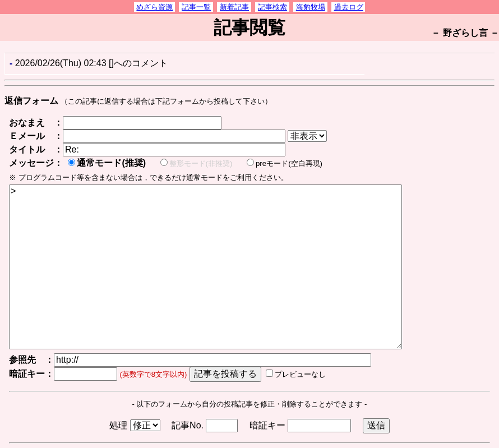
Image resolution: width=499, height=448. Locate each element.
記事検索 (272, 7)
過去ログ (349, 7)
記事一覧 (196, 7)
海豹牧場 (311, 7)
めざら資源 (154, 7)
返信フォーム (31, 101)
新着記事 (234, 7)
